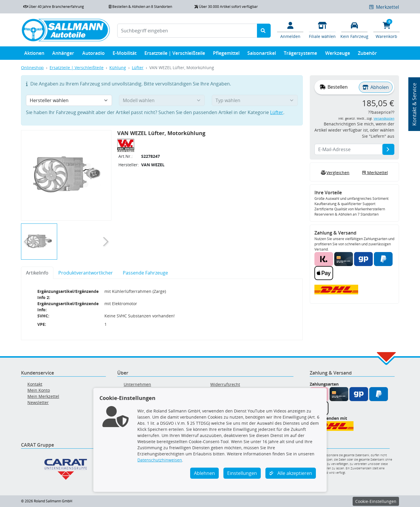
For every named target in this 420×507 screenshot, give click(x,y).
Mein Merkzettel (43, 396)
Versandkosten (384, 119)
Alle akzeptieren (291, 473)
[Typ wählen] (255, 100)
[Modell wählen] (162, 100)
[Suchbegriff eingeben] (187, 31)
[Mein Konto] (290, 30)
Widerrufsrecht (225, 384)
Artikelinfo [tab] (37, 273)
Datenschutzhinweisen (160, 460)
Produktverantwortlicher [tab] (86, 273)
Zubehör (367, 54)
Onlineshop (32, 68)
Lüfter (138, 68)
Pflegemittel (226, 54)
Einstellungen (242, 473)
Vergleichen (335, 173)
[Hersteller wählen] (69, 100)
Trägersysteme (300, 54)
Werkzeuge (338, 54)
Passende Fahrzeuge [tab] (145, 273)
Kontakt (35, 384)
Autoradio (93, 54)
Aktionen (34, 54)
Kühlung (118, 68)
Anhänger (63, 54)
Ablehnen (204, 473)
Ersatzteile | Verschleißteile (175, 54)
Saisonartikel (262, 54)
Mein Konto (39, 390)
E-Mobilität (125, 54)
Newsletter (38, 402)
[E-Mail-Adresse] (388, 149)
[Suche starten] (264, 31)
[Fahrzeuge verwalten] (354, 30)
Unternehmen (137, 384)
